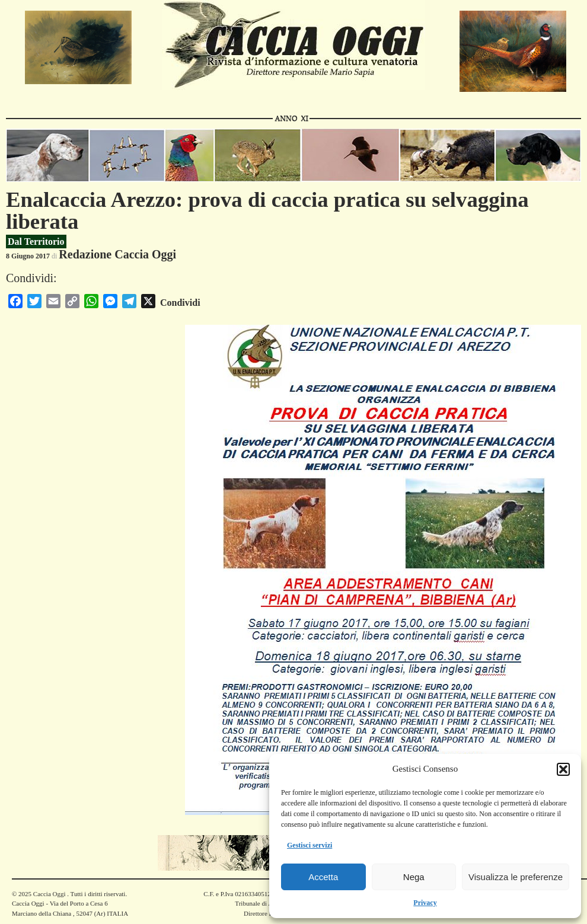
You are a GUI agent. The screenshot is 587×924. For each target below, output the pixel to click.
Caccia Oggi (49, 894)
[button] (563, 769)
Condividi (180, 303)
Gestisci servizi (310, 845)
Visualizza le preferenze (516, 877)
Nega (414, 877)
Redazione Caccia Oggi (117, 254)
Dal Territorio (36, 242)
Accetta (323, 877)
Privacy (425, 903)
